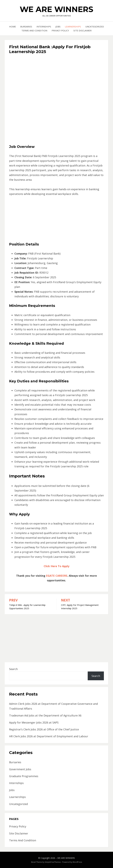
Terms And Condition (34, 30)
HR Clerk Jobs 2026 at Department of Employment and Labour (49, 736)
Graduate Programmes (24, 776)
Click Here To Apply (56, 566)
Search (13, 669)
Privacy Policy (60, 30)
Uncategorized (95, 27)
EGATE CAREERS (57, 576)
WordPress (77, 862)
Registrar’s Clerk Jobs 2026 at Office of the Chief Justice (44, 729)
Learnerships (73, 27)
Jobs (58, 27)
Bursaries (26, 27)
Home (13, 27)
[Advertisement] (56, 77)
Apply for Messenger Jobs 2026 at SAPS (34, 722)
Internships (44, 27)
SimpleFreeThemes (53, 862)
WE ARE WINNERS (56, 9)
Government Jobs (20, 769)
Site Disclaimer (82, 30)
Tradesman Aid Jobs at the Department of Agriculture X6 (45, 715)
